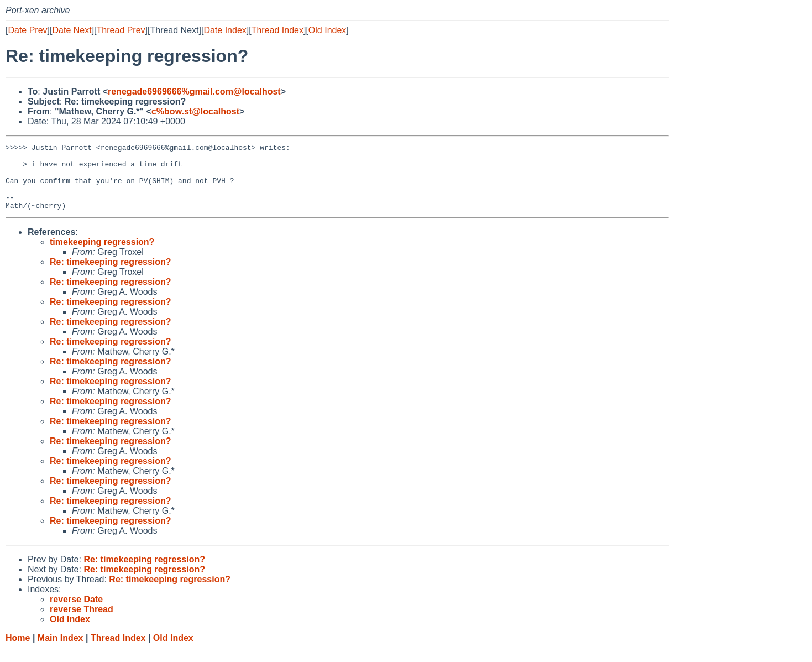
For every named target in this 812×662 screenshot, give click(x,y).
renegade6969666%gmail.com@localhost (194, 92)
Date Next (72, 30)
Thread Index (277, 30)
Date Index (225, 30)
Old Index (327, 30)
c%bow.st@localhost (195, 111)
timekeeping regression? (102, 255)
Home (18, 651)
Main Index (61, 651)
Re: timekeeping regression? (111, 275)
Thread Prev (121, 30)
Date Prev (27, 30)
